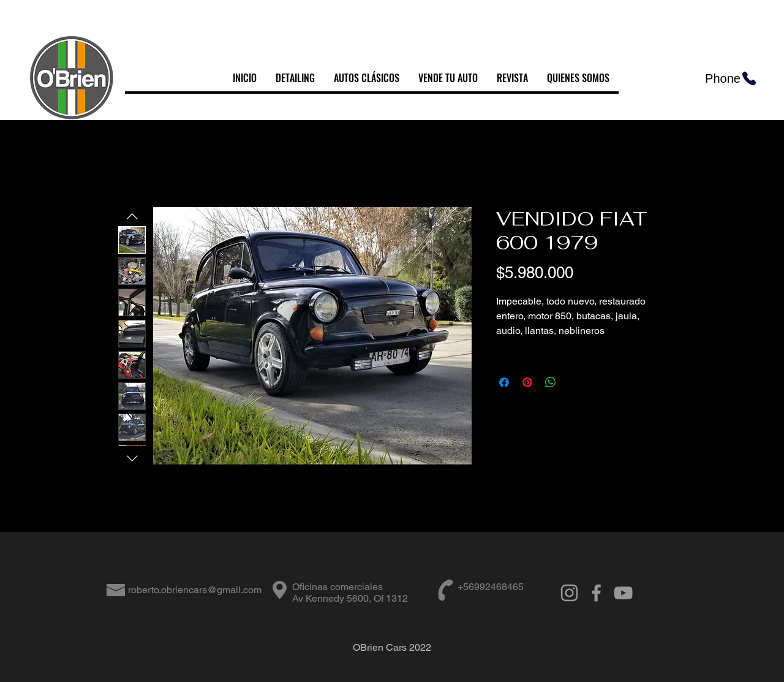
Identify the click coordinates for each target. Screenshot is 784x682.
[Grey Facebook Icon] (596, 593)
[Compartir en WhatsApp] (551, 382)
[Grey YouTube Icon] (623, 593)
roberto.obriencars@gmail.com (195, 590)
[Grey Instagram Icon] (569, 593)
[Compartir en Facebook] (504, 382)
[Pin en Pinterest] (527, 382)
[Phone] (731, 78)
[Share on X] (574, 382)
